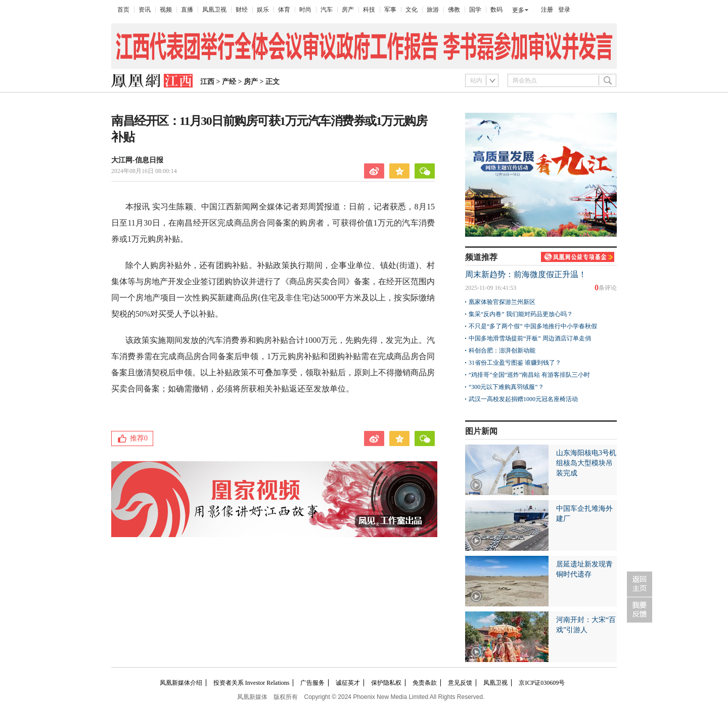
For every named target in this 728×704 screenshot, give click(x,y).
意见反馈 (460, 683)
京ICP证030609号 (542, 683)
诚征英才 (348, 683)
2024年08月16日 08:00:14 (144, 171)
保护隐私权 (386, 683)
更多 (518, 10)
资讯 (145, 10)
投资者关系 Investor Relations (252, 683)
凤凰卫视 (214, 10)
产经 (229, 82)
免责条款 (425, 683)
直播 (187, 10)
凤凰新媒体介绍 (181, 683)
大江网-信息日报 (137, 160)
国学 (475, 10)
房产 (348, 10)
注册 (547, 10)
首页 (123, 10)
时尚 (305, 10)
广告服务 (312, 683)
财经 (242, 10)
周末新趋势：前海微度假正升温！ (526, 274)
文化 (412, 10)
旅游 (433, 10)
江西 (207, 82)
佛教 (454, 10)
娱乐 (263, 10)
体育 (284, 10)
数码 (496, 10)
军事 (390, 10)
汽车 (327, 10)
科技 (369, 10)
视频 (166, 10)
